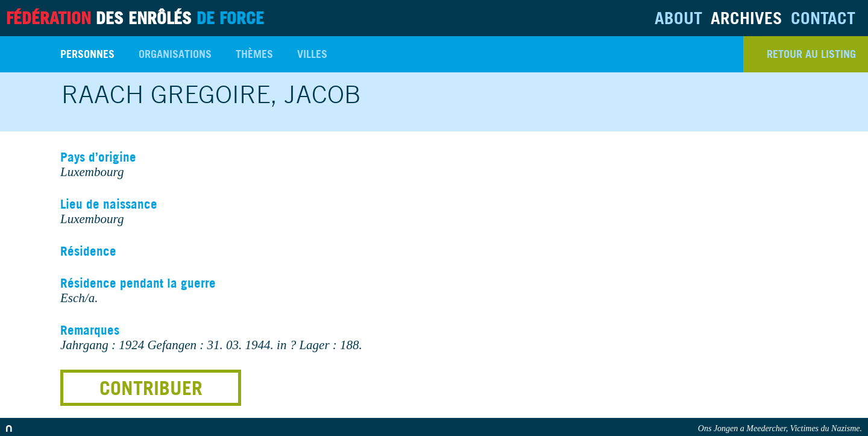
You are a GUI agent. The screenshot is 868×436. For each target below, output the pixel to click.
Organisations (175, 54)
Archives (747, 18)
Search (24, 54)
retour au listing (811, 54)
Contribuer (151, 388)
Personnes (87, 54)
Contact (823, 18)
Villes (312, 54)
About (678, 18)
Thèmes (254, 54)
